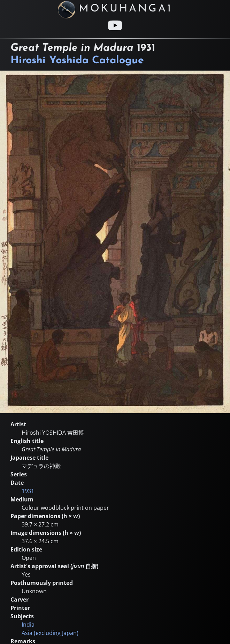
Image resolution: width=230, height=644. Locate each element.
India (28, 625)
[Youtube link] (115, 25)
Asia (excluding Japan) (50, 633)
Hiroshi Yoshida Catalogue (77, 61)
